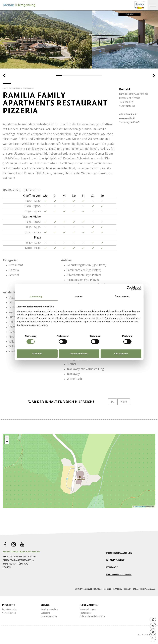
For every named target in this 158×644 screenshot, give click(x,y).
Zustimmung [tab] (36, 297)
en (145, 635)
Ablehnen (37, 353)
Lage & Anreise (9, 609)
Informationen (89, 605)
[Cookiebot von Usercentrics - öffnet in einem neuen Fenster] (129, 288)
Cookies (108, 589)
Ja (112, 402)
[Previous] (5, 76)
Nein (124, 402)
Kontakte (112, 567)
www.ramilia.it (127, 118)
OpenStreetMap (140, 507)
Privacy (128, 589)
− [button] (7, 442)
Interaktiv (9, 605)
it (141, 635)
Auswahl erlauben (79, 353)
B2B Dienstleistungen (119, 575)
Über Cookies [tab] (122, 297)
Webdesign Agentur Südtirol (6, 635)
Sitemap (136, 589)
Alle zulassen (121, 353)
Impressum (118, 589)
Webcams (46, 613)
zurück (126, 14)
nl (150, 635)
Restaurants (86, 613)
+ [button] (7, 438)
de (136, 635)
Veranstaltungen (88, 609)
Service (45, 605)
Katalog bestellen (49, 609)
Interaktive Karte (49, 617)
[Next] (153, 76)
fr (154, 635)
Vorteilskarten (9, 613)
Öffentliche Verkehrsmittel (93, 617)
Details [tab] (79, 297)
